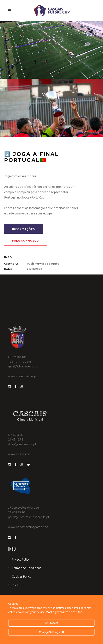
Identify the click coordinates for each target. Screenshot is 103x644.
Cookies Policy (21, 576)
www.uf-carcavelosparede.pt (28, 527)
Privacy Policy (21, 559)
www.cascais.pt (19, 454)
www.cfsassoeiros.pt (23, 376)
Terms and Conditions (27, 568)
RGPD (16, 585)
